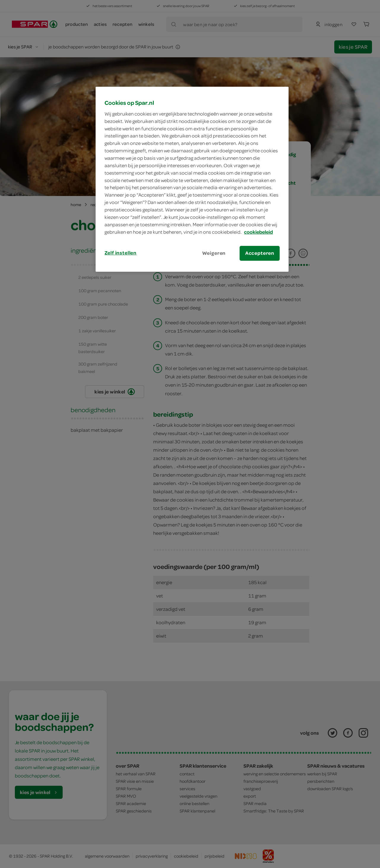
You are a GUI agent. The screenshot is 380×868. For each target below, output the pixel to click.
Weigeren (214, 253)
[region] (192, 179)
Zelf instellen (121, 253)
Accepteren (260, 253)
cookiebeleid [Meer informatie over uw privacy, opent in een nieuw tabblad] (258, 232)
